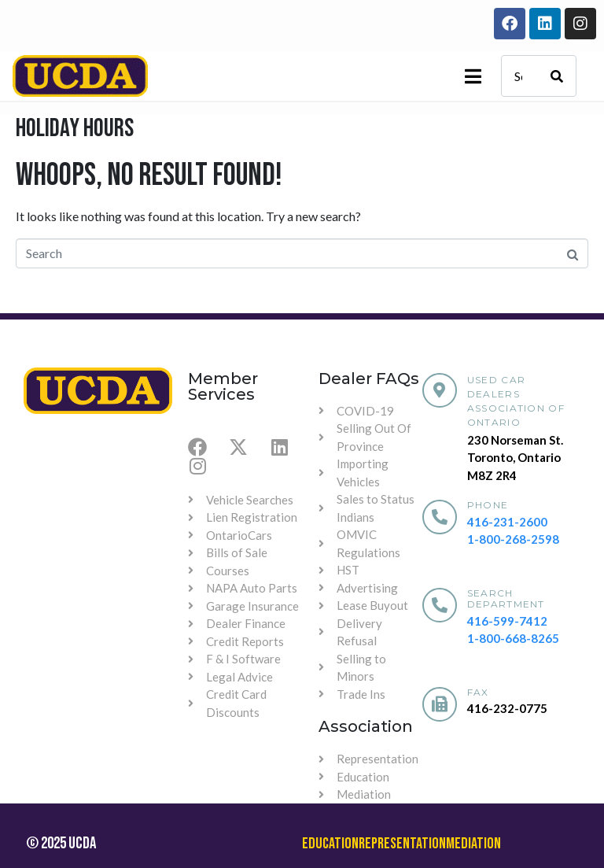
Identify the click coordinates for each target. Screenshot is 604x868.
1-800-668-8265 (513, 638)
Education (330, 844)
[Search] (557, 76)
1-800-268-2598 (513, 539)
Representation (402, 844)
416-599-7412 (507, 621)
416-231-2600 (507, 522)
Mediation (473, 844)
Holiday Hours (75, 129)
